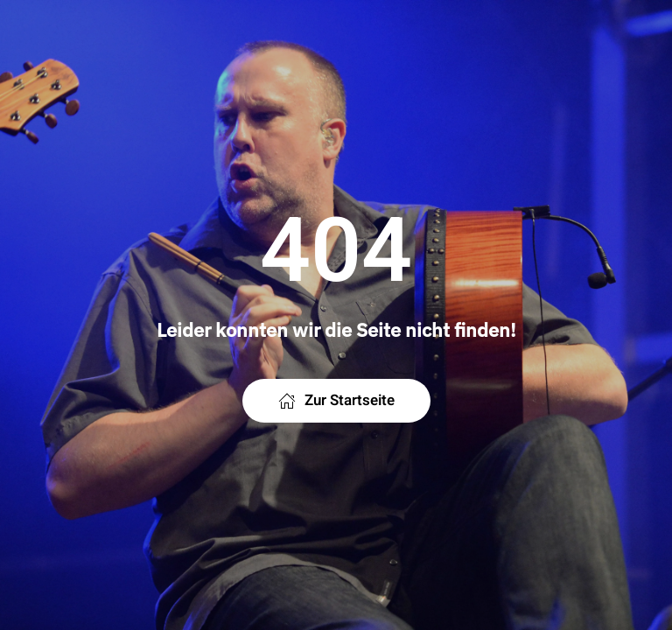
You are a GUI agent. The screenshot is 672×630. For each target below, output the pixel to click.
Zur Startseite (336, 400)
